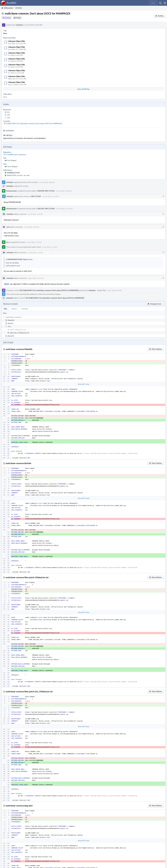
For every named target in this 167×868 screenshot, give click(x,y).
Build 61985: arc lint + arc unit (18, 175)
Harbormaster (12, 191)
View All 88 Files (84, 89)
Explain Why (102, 290)
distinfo (11, 323)
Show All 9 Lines (84, 384)
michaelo (19, 25)
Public (18, 18)
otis (9, 115)
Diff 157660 (36, 196)
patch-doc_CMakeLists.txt (20, 333)
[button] (165, 3)
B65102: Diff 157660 (46, 209)
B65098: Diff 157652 (46, 191)
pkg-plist (11, 336)
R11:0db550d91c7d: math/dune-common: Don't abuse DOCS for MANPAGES (33, 123)
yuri (9, 118)
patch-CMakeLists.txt (18, 330)
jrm (8, 112)
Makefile (11, 320)
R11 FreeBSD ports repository (15, 155)
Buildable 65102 (13, 173)
